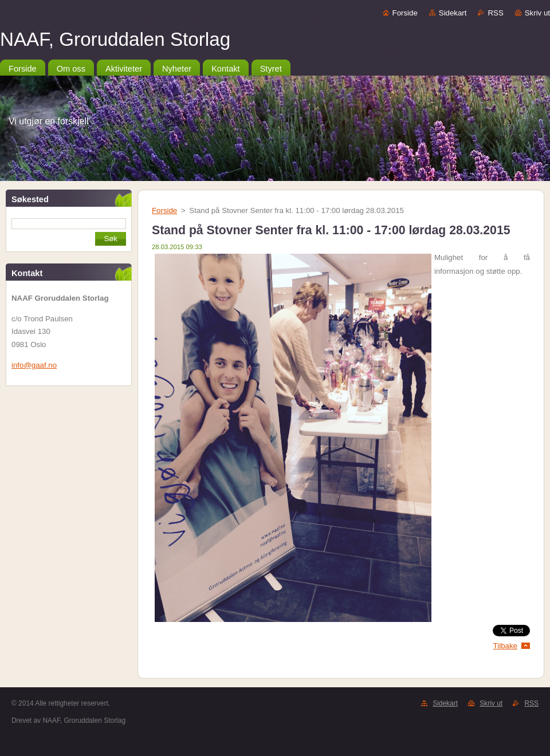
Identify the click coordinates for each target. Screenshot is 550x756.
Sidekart (453, 13)
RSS (495, 13)
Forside (405, 13)
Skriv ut (537, 13)
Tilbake (505, 646)
